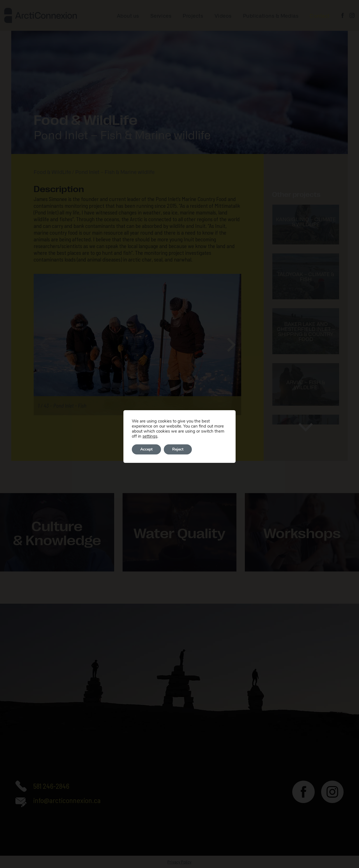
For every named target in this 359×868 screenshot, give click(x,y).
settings (150, 436)
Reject (178, 449)
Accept (146, 449)
